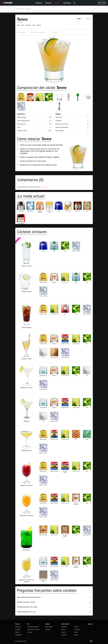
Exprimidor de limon (62, 124)
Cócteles (57, 3)
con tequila (28, 25)
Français (76, 627)
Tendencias (39, 3)
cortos (34, 25)
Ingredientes (67, 3)
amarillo (39, 25)
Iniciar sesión (102, 3)
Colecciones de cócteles (34, 630)
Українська (77, 630)
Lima (19, 127)
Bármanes (49, 3)
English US (64, 635)
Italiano (76, 635)
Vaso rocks (59, 117)
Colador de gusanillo (62, 127)
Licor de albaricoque (23, 121)
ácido (23, 25)
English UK (64, 627)
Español (63, 632)
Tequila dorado (22, 117)
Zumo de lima (21, 124)
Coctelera (58, 121)
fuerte (18, 25)
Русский (76, 632)
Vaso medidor (60, 131)
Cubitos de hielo (22, 131)
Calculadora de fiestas (33, 627)
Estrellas (30, 632)
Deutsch (63, 630)
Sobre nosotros (49, 627)
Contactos (48, 630)
